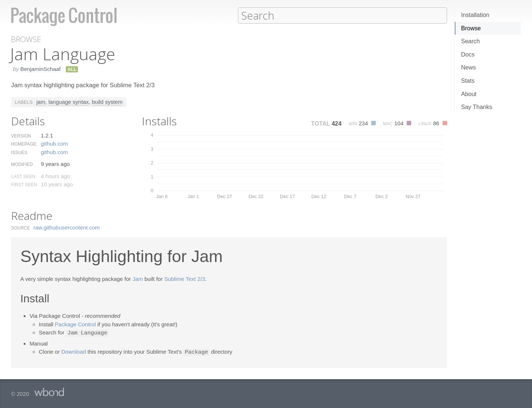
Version (21, 136)
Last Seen (23, 176)
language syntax (69, 101)
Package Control (75, 324)
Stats (468, 81)
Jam (138, 278)
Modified (22, 164)
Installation (475, 15)
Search (470, 41)
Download (74, 351)
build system (107, 101)
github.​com (54, 143)
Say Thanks (477, 107)
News (468, 67)
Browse (471, 28)
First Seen (24, 184)
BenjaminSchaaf (40, 69)
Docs (468, 55)
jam (41, 101)
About (469, 94)
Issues (19, 152)
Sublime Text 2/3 (185, 278)
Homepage (24, 144)
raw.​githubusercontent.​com (67, 227)
